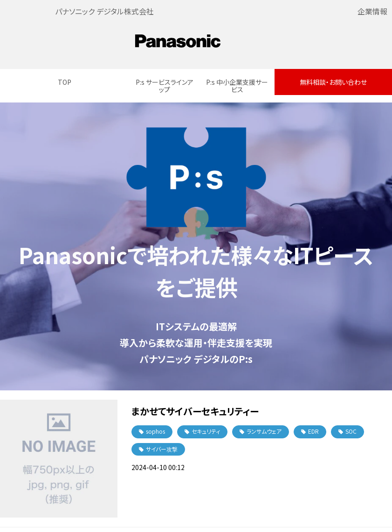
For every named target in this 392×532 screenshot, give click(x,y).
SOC (351, 431)
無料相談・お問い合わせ (333, 82)
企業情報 (372, 11)
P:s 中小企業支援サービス (237, 86)
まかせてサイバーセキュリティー (195, 411)
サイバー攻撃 (162, 449)
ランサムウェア (264, 431)
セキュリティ (206, 431)
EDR (313, 431)
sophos (155, 431)
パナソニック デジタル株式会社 (104, 11)
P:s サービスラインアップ (165, 86)
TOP (65, 82)
